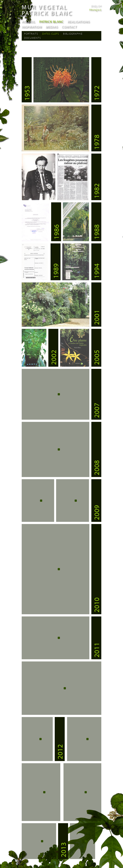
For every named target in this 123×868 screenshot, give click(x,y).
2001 (96, 317)
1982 (96, 191)
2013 (63, 850)
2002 (53, 357)
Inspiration (32, 27)
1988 (96, 232)
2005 (96, 357)
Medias (52, 27)
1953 (27, 93)
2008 (96, 468)
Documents (33, 38)
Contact (69, 27)
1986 (56, 232)
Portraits (31, 34)
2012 (60, 752)
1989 (56, 271)
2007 (96, 410)
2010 (96, 605)
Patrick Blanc (51, 21)
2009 (96, 512)
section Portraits (45, 47)
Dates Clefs (51, 34)
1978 (96, 142)
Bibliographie (73, 34)
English (96, 6)
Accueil (28, 21)
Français (95, 10)
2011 (96, 650)
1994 (96, 271)
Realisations (79, 21)
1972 (96, 93)
